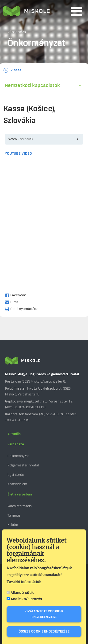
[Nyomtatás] (24, 309)
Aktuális (14, 434)
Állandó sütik (22, 593)
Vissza (16, 70)
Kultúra (13, 525)
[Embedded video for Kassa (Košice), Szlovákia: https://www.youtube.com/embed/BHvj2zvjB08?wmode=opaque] (44, 184)
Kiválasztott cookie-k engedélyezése (44, 614)
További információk (24, 582)
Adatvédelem (17, 484)
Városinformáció (20, 506)
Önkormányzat (18, 456)
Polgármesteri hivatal (23, 465)
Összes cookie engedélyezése (44, 632)
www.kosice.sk (21, 139)
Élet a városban (20, 495)
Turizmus (14, 516)
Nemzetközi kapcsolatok (32, 86)
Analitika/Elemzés (26, 599)
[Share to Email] (15, 302)
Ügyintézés (16, 475)
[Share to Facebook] (17, 295)
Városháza (16, 444)
